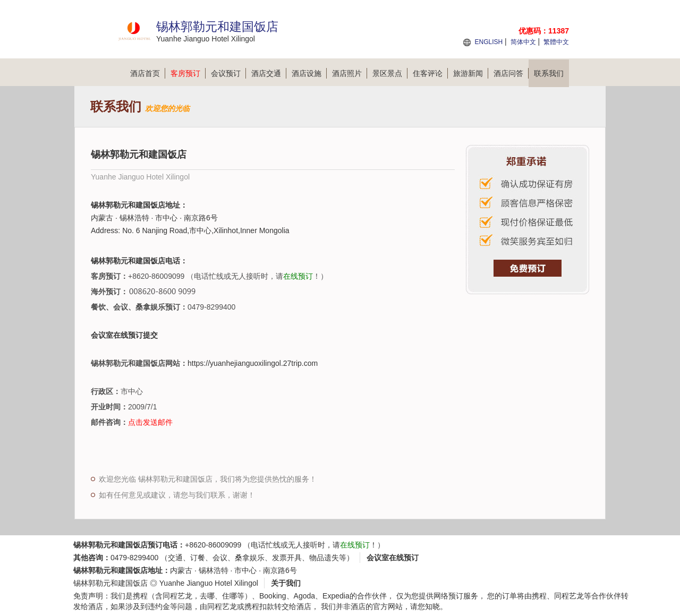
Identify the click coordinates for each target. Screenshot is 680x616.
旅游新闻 (471, 73)
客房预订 (188, 73)
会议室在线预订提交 (124, 335)
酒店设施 (309, 73)
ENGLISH (488, 42)
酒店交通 (269, 73)
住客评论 (430, 73)
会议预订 (228, 73)
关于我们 (286, 583)
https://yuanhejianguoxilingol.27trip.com (253, 363)
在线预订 (298, 276)
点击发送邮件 (150, 422)
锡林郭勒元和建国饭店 (110, 583)
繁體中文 (556, 42)
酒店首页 (148, 73)
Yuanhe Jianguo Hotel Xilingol (209, 583)
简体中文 (523, 42)
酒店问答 (511, 73)
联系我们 (549, 73)
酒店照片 (350, 73)
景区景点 (390, 73)
